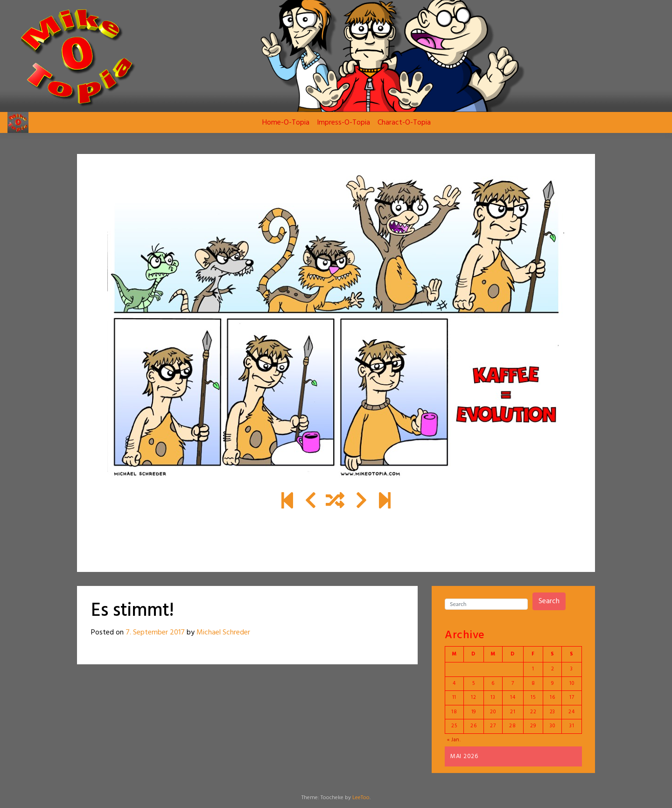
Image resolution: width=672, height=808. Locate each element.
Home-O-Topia (286, 123)
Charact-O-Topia (404, 123)
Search (549, 601)
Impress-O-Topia (343, 123)
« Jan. (454, 740)
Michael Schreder (223, 633)
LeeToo (361, 798)
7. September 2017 (155, 633)
